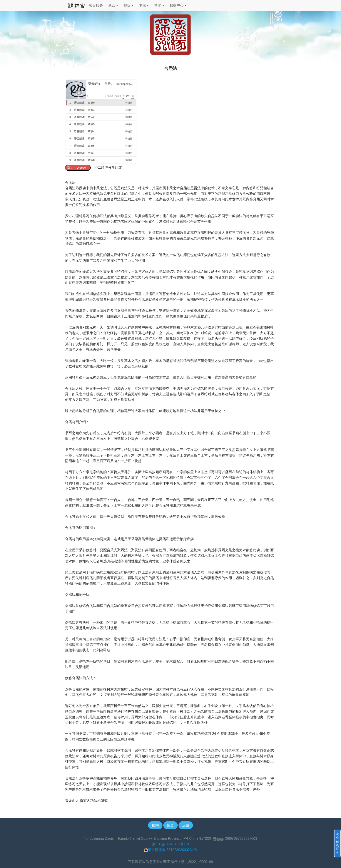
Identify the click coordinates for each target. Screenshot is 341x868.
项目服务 (96, 5)
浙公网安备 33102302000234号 (170, 850)
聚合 (113, 5)
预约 (155, 825)
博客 (159, 5)
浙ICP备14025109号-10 (171, 844)
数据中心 (178, 5)
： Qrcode (78, 168)
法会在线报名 (337, 843)
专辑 (144, 5)
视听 (128, 5)
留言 (170, 825)
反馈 (186, 825)
